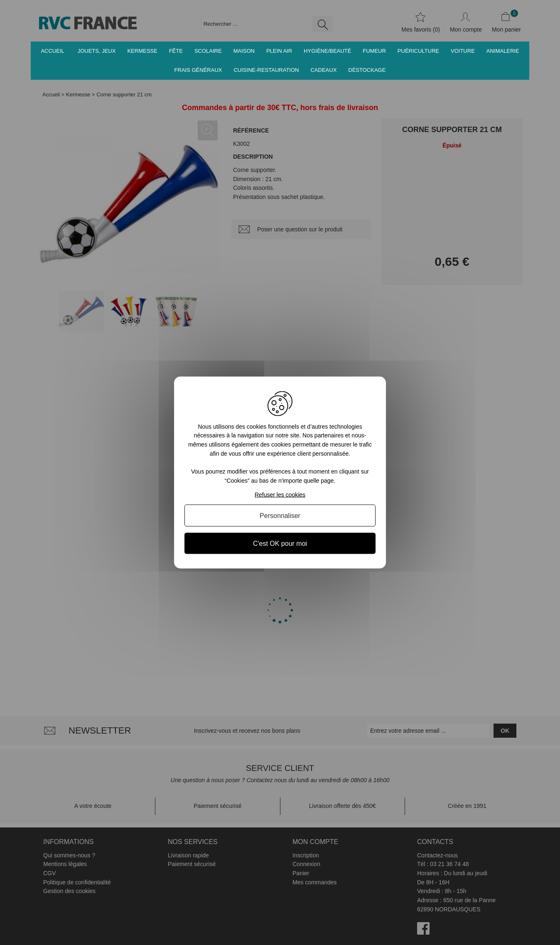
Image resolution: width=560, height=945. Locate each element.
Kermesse (142, 51)
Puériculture (418, 51)
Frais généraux (198, 70)
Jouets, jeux (97, 51)
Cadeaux (323, 70)
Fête (176, 51)
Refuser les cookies (280, 495)
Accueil (52, 51)
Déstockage (367, 70)
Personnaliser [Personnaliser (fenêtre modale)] (280, 516)
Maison (244, 51)
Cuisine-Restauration (266, 70)
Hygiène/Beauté (327, 51)
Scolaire (208, 51)
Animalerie (503, 51)
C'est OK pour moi (280, 544)
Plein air (279, 51)
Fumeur (374, 51)
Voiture (463, 51)
